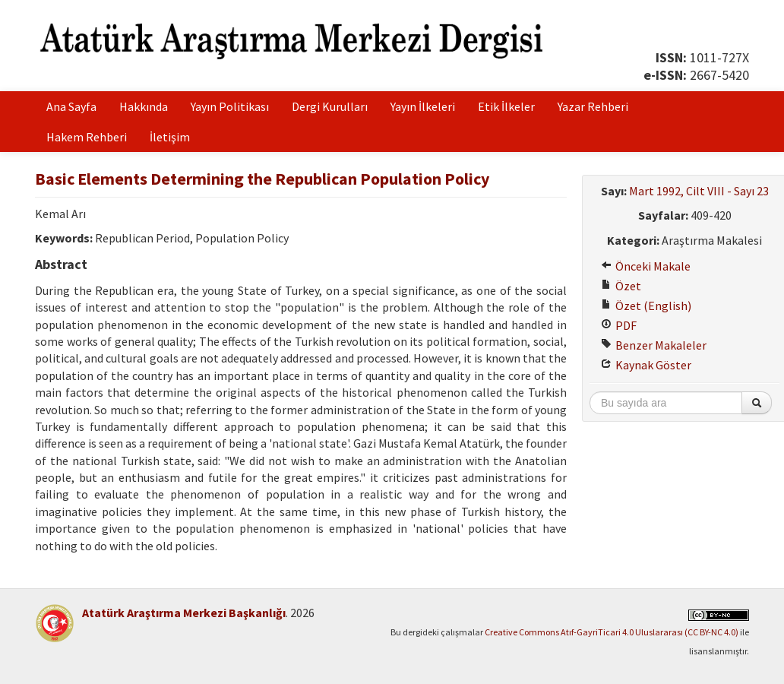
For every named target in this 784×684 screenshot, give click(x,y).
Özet (621, 286)
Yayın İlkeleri (423, 106)
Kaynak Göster (646, 365)
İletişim (170, 137)
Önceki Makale (646, 266)
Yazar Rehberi (593, 106)
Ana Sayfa (71, 106)
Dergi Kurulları (330, 106)
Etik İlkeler (506, 106)
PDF (619, 325)
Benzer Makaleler (654, 345)
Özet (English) (646, 306)
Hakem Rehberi (87, 137)
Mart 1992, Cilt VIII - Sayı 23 (699, 191)
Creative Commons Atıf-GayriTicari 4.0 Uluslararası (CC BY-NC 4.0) (612, 632)
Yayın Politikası (230, 106)
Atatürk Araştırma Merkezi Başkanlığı (184, 613)
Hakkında (144, 106)
